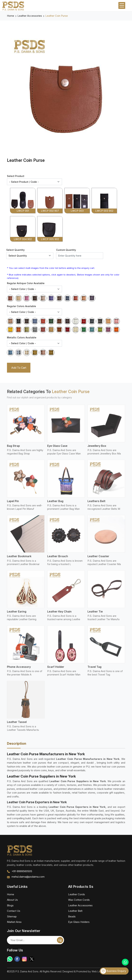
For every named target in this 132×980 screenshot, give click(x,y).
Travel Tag (94, 669)
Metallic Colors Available (22, 337)
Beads (72, 916)
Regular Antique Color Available (26, 283)
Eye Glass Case (57, 448)
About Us (12, 900)
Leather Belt (75, 911)
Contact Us (14, 911)
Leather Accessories (30, 16)
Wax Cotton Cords (79, 900)
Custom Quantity (66, 250)
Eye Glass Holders (79, 922)
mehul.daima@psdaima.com (28, 877)
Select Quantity (15, 250)
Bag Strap (13, 448)
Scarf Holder (56, 669)
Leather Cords (77, 894)
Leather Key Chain (59, 614)
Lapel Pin (13, 503)
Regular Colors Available (21, 306)
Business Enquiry (113, 971)
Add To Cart (19, 368)
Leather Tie (95, 614)
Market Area (14, 922)
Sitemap (12, 916)
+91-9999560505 (22, 871)
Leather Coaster (98, 559)
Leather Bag (55, 503)
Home (11, 16)
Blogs (10, 905)
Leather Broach (58, 559)
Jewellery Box (97, 448)
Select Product (16, 176)
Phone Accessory (19, 669)
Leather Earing (17, 614)
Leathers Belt (96, 503)
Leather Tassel (17, 724)
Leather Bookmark (19, 559)
